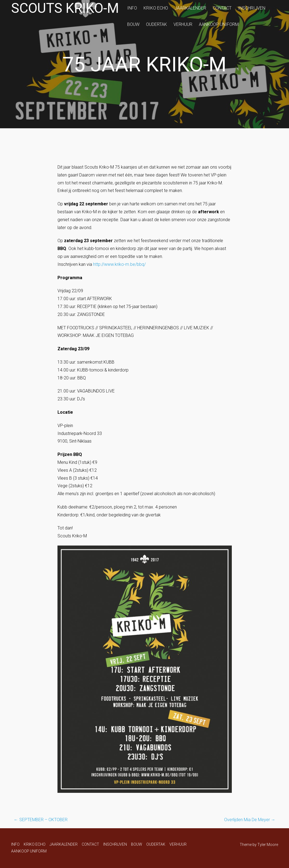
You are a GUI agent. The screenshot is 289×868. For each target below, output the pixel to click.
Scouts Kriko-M (65, 8)
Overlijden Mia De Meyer (250, 820)
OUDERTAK (156, 24)
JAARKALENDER (190, 8)
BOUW (133, 24)
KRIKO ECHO (156, 8)
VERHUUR (183, 24)
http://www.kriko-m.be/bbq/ (119, 264)
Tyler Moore (268, 845)
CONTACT (222, 8)
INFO (132, 8)
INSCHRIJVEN (252, 8)
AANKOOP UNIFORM (219, 24)
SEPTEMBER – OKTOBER (41, 820)
